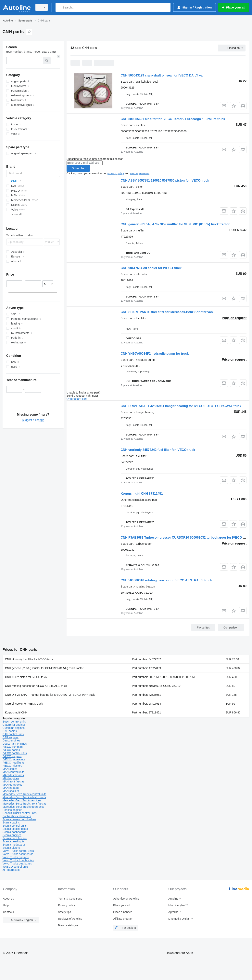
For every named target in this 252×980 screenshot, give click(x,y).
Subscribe (78, 168)
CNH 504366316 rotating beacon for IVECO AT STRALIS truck (166, 580)
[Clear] (58, 56)
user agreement (140, 173)
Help (6, 905)
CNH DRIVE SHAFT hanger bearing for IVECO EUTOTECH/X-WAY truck (50, 695)
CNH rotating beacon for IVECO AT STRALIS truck (36, 686)
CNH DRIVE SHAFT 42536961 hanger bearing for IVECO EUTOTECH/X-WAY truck (181, 406)
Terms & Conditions (70, 899)
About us (8, 899)
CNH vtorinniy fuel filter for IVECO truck (29, 659)
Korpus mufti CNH (16, 712)
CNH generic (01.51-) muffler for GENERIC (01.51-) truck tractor (44, 668)
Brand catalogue (68, 925)
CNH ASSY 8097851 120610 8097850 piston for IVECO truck (165, 180)
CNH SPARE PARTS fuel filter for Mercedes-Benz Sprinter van (167, 312)
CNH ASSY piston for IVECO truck (26, 677)
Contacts (8, 912)
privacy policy (116, 173)
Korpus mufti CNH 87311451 (142, 494)
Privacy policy (67, 905)
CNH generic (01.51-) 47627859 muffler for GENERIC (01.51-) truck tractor (175, 224)
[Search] (59, 7)
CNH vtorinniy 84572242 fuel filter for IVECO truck (158, 450)
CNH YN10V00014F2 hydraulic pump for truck (155, 354)
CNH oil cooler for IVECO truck (24, 704)
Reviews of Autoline (70, 919)
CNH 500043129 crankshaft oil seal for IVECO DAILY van (163, 75)
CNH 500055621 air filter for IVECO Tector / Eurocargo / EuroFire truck (173, 119)
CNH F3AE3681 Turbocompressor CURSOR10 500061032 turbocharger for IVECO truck (186, 538)
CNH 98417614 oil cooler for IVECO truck (151, 268)
